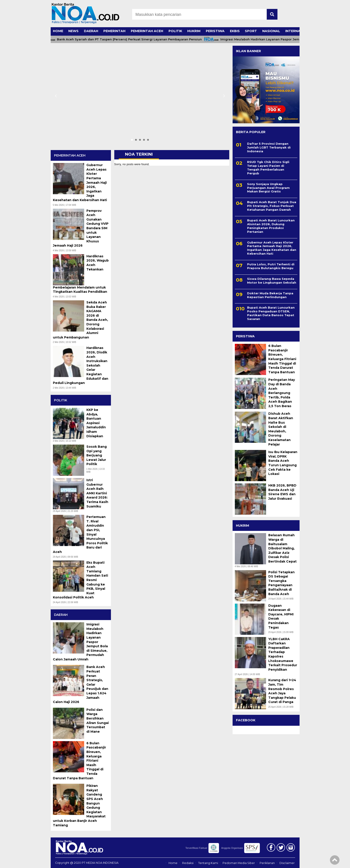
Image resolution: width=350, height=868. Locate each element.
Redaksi (188, 863)
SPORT (251, 31)
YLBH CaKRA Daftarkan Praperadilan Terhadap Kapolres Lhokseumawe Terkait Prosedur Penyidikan (283, 654)
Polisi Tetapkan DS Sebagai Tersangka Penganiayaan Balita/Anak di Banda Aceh (281, 583)
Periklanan (267, 863)
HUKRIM (194, 31)
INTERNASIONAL (299, 31)
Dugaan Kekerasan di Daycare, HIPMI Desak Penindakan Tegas (281, 616)
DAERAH (91, 31)
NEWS (73, 31)
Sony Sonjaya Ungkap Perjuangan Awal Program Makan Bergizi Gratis (268, 188)
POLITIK (175, 31)
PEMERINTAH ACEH (147, 31)
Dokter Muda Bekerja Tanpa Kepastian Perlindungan (270, 295)
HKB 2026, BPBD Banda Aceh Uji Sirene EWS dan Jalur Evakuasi (282, 492)
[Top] (335, 862)
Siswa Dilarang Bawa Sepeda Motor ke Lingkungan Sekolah (272, 281)
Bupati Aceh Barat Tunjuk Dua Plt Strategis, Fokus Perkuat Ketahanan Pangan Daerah (272, 206)
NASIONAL (271, 31)
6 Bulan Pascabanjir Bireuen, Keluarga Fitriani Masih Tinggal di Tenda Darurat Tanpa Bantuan (282, 359)
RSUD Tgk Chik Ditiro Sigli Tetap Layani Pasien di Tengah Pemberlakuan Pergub (268, 168)
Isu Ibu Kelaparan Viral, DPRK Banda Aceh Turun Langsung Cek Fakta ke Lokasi (283, 463)
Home (173, 863)
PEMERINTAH (114, 31)
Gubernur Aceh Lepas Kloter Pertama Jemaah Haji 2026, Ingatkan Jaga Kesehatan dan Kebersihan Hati (272, 248)
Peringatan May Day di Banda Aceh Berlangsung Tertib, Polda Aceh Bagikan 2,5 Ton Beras (282, 393)
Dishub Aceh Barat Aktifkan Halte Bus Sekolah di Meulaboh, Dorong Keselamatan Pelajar (281, 429)
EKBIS (235, 31)
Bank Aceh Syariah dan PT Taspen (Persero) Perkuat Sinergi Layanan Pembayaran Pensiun (132, 39)
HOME (58, 31)
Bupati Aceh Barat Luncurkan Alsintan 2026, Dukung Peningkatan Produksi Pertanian (271, 226)
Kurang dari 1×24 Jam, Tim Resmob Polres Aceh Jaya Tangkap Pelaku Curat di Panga (282, 691)
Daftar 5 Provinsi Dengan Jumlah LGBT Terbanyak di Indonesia (269, 147)
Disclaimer (287, 863)
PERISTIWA (215, 31)
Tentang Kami (208, 863)
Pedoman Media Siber (239, 863)
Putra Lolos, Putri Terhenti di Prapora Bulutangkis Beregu (271, 266)
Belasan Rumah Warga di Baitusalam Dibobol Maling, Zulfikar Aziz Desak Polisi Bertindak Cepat (282, 548)
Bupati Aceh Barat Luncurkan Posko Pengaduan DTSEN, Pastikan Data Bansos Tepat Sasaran (271, 313)
